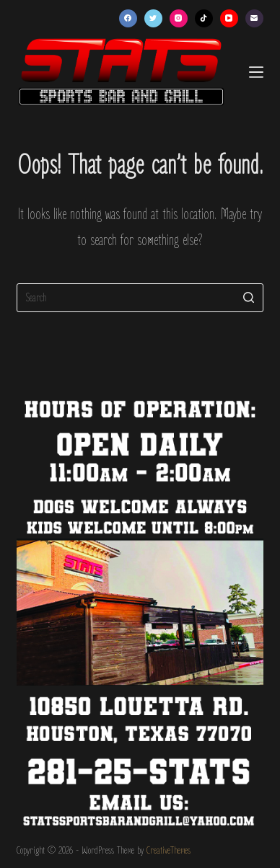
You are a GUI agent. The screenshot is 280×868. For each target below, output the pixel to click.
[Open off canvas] (256, 72)
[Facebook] (128, 18)
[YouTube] (229, 18)
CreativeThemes (169, 850)
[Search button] (249, 298)
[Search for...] (140, 298)
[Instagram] (179, 18)
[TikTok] (204, 18)
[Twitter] (153, 18)
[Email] (254, 18)
